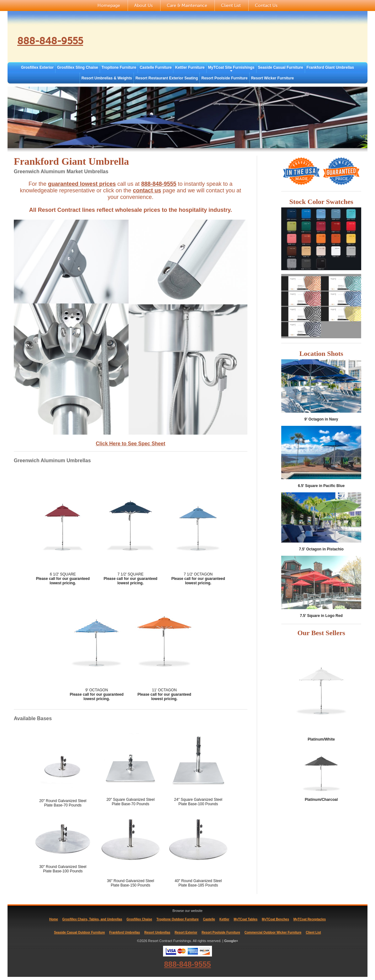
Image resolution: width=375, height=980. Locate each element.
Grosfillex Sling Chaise (78, 67)
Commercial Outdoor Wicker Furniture (273, 932)
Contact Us (266, 5)
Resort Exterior (186, 932)
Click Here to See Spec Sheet (131, 444)
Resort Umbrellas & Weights (107, 78)
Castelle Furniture (156, 67)
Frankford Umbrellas (125, 932)
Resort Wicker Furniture (273, 78)
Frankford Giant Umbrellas (330, 67)
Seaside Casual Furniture (281, 67)
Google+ (231, 941)
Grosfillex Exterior (37, 67)
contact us (147, 190)
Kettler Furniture (190, 67)
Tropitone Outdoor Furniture (177, 919)
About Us (143, 5)
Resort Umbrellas (157, 932)
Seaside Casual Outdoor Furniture (79, 932)
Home (54, 919)
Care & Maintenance (187, 5)
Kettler (224, 919)
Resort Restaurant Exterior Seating (167, 78)
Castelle (209, 919)
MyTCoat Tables (246, 919)
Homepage (109, 5)
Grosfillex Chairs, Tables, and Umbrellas (92, 919)
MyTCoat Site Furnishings (231, 67)
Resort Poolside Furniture (224, 78)
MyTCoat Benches (275, 919)
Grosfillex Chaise (139, 919)
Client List (231, 5)
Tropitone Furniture (119, 67)
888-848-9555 (56, 40)
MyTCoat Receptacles (310, 919)
